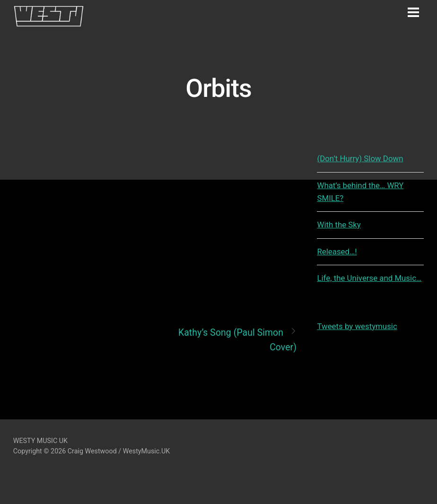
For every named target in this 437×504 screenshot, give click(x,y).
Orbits (218, 88)
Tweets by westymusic (357, 326)
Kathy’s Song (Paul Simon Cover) (237, 339)
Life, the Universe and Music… (369, 278)
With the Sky (339, 225)
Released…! (337, 252)
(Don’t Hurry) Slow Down (360, 158)
